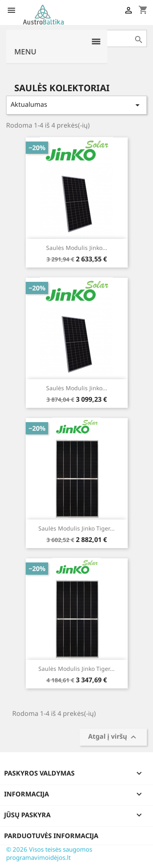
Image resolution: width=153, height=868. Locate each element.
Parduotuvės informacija (51, 836)
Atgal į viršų (113, 737)
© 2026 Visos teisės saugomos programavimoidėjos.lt (49, 853)
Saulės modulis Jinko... (77, 248)
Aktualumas (76, 105)
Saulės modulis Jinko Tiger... (76, 528)
